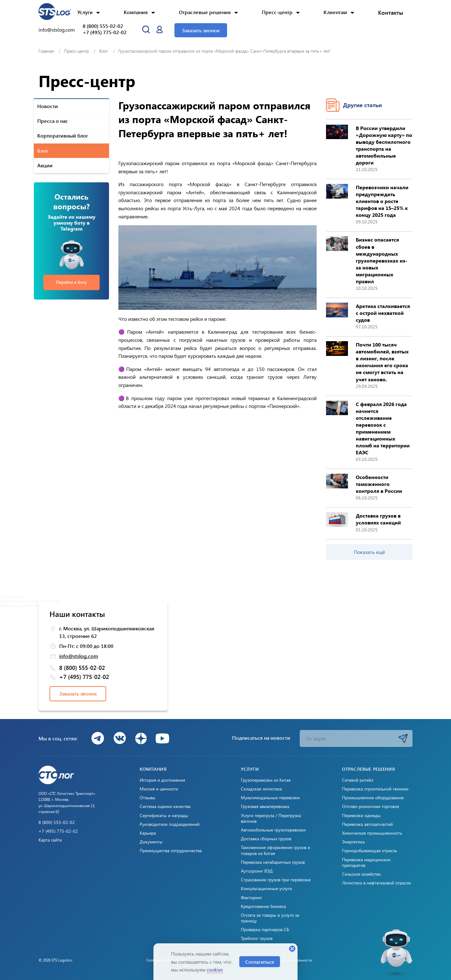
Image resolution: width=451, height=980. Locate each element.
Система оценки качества (165, 806)
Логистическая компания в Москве (30, 601)
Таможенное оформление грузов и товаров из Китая (275, 850)
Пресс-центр (277, 12)
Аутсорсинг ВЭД (257, 871)
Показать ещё (369, 552)
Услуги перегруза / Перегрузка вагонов (271, 818)
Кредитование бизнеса (263, 906)
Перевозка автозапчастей (367, 824)
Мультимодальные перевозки (270, 798)
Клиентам (335, 12)
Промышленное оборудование (373, 798)
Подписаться (403, 738)
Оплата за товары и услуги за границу (270, 918)
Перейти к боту (71, 282)
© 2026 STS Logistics (55, 960)
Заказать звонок (201, 30)
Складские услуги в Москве (23, 605)
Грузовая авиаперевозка (265, 806)
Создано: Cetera (399, 960)
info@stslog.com (57, 30)
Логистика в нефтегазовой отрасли (376, 883)
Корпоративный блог (63, 136)
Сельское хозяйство (361, 874)
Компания (136, 12)
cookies (215, 970)
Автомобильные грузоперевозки (273, 830)
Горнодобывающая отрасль (370, 851)
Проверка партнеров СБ (265, 930)
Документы (151, 842)
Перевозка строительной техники (375, 789)
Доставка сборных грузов (266, 839)
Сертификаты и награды (164, 816)
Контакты (391, 13)
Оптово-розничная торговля (371, 806)
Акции (45, 165)
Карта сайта (50, 840)
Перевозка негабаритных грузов (273, 862)
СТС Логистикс (12, 597)
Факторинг (251, 898)
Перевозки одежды (361, 816)
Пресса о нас (53, 121)
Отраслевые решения (205, 12)
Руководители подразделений (170, 824)
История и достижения (162, 780)
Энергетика (353, 842)
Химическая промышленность (372, 833)
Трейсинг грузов (257, 938)
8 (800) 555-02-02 (103, 26)
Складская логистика (261, 789)
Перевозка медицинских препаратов (366, 863)
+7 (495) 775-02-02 (105, 32)
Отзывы (148, 798)
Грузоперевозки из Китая (266, 780)
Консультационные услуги (266, 889)
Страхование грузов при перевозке (276, 880)
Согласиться (260, 962)
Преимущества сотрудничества (171, 851)
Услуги (85, 12)
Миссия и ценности (159, 789)
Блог (43, 151)
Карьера (148, 833)
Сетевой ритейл (358, 780)
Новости (48, 106)
